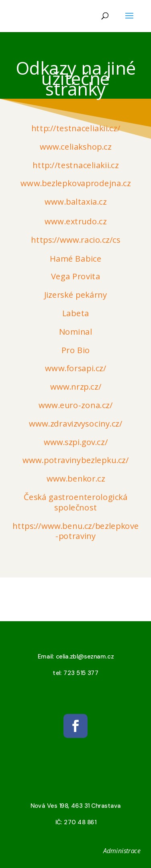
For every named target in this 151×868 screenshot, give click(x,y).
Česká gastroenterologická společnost (76, 502)
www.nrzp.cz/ (75, 387)
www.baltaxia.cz (75, 202)
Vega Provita (75, 276)
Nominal (75, 332)
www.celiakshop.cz (76, 147)
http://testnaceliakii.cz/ (75, 128)
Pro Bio (75, 350)
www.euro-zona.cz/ (75, 405)
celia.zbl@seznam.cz (84, 656)
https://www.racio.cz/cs (76, 240)
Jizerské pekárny (75, 295)
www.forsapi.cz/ (75, 368)
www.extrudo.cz (75, 222)
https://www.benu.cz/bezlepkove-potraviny (76, 531)
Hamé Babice (75, 258)
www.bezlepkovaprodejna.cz (75, 183)
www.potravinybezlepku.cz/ (75, 460)
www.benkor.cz (75, 479)
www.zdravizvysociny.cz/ (75, 424)
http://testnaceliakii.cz (75, 165)
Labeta (75, 313)
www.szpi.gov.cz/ (75, 442)
